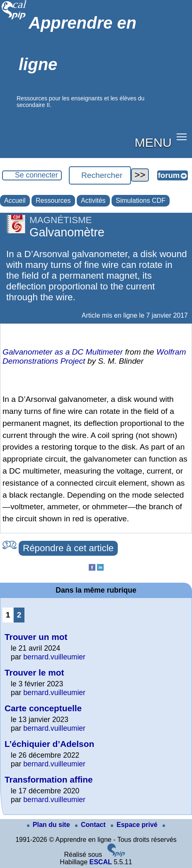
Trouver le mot (34, 672)
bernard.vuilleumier (54, 657)
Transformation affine (49, 779)
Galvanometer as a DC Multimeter (63, 352)
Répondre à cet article (68, 548)
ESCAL (100, 862)
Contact (91, 825)
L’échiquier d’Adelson (49, 744)
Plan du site (49, 825)
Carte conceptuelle (43, 708)
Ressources (53, 201)
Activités (93, 201)
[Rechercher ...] (100, 175)
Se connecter (36, 175)
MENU (153, 142)
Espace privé (135, 825)
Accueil (15, 201)
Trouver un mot (36, 637)
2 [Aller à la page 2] (19, 615)
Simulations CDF (141, 201)
